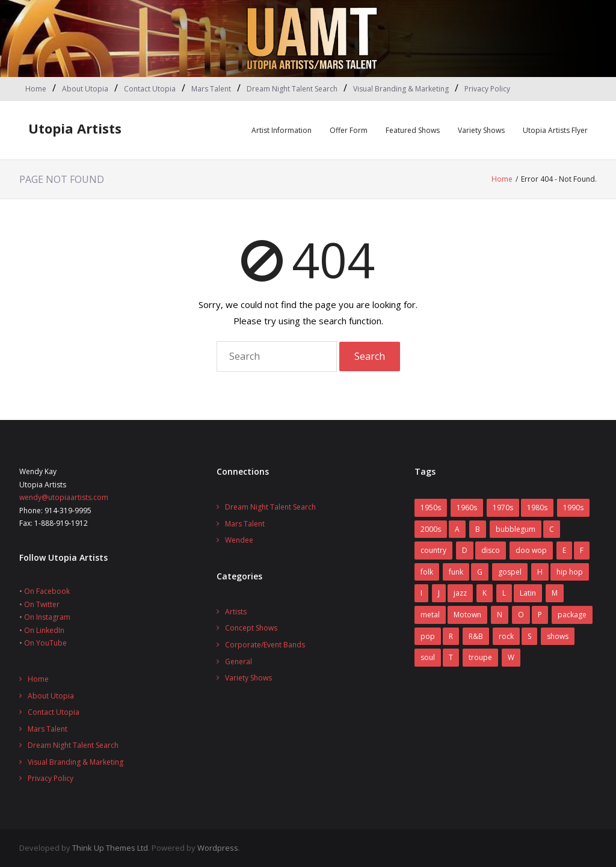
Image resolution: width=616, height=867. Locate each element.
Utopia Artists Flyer (555, 130)
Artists (236, 612)
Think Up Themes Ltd (110, 848)
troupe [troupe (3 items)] (480, 657)
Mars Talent (211, 89)
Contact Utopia (150, 89)
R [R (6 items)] (451, 636)
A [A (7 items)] (457, 529)
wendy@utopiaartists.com (64, 497)
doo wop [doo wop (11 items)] (531, 550)
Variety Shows (481, 130)
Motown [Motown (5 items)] (467, 615)
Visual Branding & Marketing (401, 89)
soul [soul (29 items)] (428, 657)
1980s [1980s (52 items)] (537, 508)
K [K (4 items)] (485, 593)
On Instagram (47, 617)
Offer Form (349, 130)
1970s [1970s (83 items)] (503, 508)
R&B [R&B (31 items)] (476, 636)
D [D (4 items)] (465, 550)
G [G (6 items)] (480, 572)
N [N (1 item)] (500, 615)
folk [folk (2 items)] (427, 572)
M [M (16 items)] (555, 593)
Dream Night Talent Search (292, 89)
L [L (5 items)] (504, 593)
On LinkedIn (44, 630)
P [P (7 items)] (540, 615)
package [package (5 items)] (572, 615)
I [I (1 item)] (421, 593)
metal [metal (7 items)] (430, 615)
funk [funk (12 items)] (456, 572)
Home (36, 89)
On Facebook (47, 591)
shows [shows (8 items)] (558, 636)
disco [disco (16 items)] (491, 550)
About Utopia (85, 89)
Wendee (239, 540)
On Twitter (42, 604)
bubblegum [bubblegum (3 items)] (516, 529)
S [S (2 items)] (529, 636)
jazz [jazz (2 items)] (460, 593)
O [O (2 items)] (521, 615)
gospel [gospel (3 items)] (510, 572)
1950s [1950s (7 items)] (431, 508)
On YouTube (45, 643)
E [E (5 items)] (564, 550)
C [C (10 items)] (552, 529)
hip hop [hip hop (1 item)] (570, 572)
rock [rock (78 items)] (506, 636)
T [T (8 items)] (451, 657)
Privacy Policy (487, 89)
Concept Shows (251, 628)
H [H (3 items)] (540, 572)
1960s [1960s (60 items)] (467, 508)
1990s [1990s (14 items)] (573, 508)
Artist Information (282, 130)
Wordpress (218, 848)
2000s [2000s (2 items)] (431, 529)
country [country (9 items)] (433, 550)
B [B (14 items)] (478, 529)
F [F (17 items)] (582, 550)
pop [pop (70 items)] (428, 636)
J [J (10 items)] (439, 593)
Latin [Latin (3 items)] (528, 593)
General (239, 662)
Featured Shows (413, 130)
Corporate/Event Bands (265, 645)
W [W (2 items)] (511, 657)
